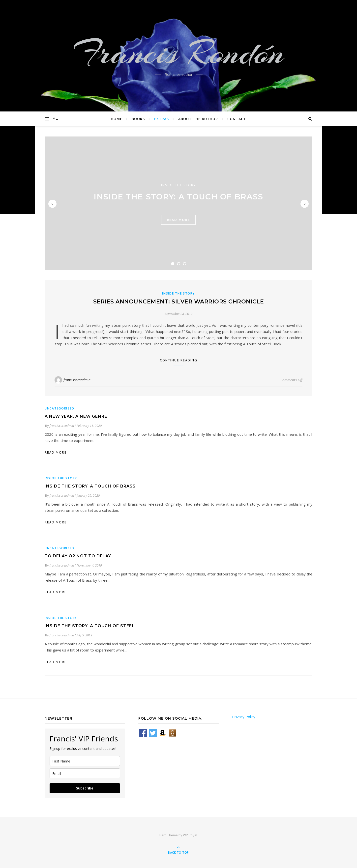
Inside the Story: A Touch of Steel (90, 626)
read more (178, 220)
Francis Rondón (179, 53)
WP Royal (190, 835)
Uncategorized (59, 408)
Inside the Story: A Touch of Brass (178, 197)
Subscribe (85, 788)
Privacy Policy (244, 717)
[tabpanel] (178, 203)
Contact (237, 119)
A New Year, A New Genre (76, 416)
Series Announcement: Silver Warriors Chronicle (179, 302)
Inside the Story (178, 185)
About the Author (198, 119)
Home (117, 119)
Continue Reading (179, 360)
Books (138, 119)
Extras (162, 119)
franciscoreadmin (77, 380)
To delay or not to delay (78, 556)
